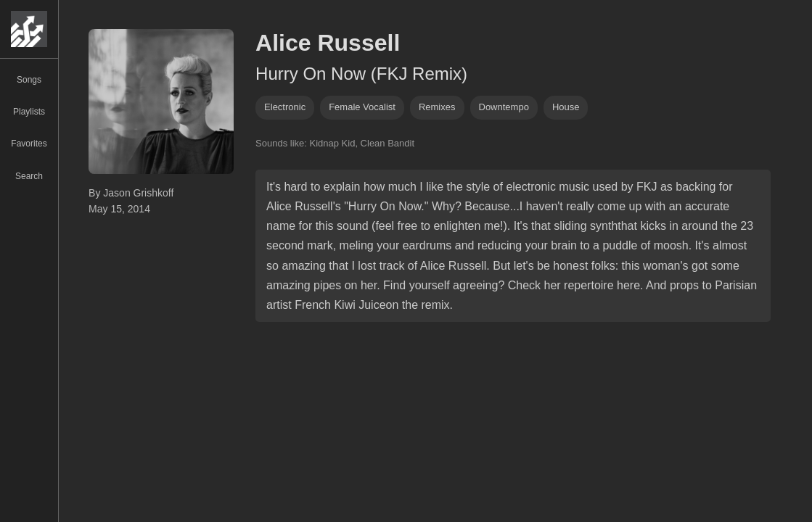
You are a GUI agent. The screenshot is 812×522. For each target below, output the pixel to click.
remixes (437, 107)
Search (29, 176)
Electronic (285, 107)
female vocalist (362, 107)
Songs (29, 80)
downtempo (504, 107)
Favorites (29, 144)
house (566, 107)
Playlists (29, 112)
